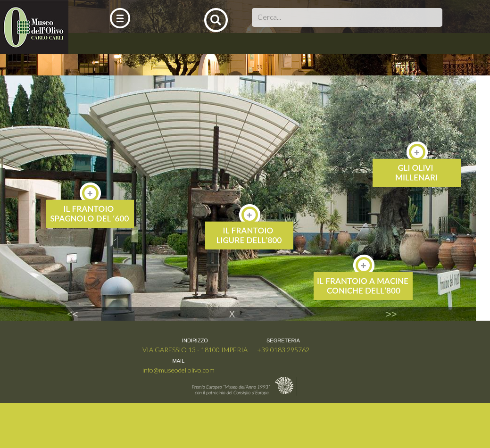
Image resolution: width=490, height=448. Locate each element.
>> (391, 314)
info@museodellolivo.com (179, 370)
